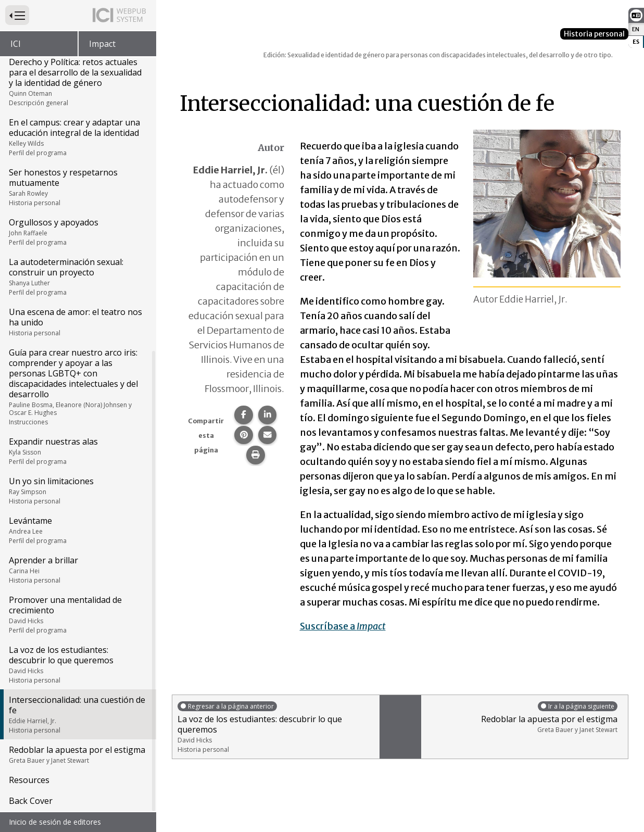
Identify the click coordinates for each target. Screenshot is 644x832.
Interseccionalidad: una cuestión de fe (77, 715)
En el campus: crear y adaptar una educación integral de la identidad (77, 138)
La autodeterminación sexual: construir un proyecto (77, 278)
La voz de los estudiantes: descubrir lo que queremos (77, 665)
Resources (29, 781)
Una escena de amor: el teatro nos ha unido (77, 323)
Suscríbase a (343, 626)
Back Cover (31, 802)
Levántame (77, 531)
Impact (102, 44)
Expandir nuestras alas (77, 452)
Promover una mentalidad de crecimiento (77, 615)
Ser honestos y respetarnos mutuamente (77, 188)
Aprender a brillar (77, 571)
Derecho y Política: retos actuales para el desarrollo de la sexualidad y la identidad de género (77, 83)
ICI (16, 44)
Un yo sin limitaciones (77, 491)
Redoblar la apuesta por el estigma (77, 755)
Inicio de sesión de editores (55, 822)
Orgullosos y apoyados (77, 233)
